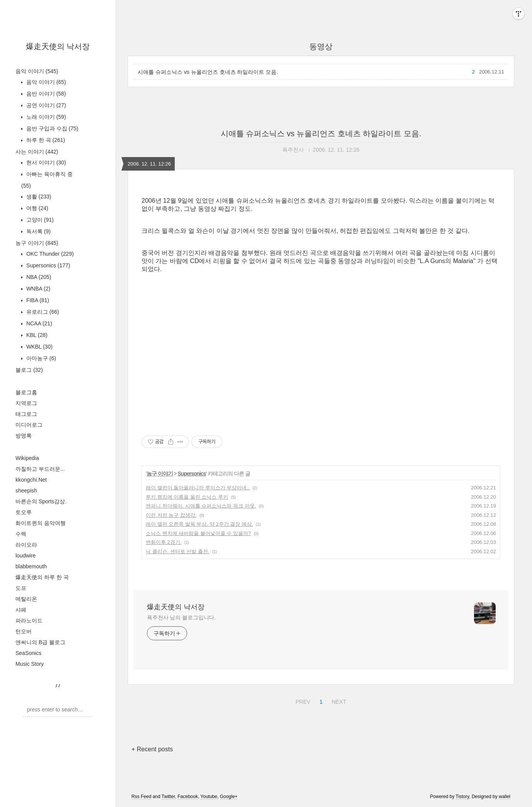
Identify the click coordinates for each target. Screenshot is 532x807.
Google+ (229, 797)
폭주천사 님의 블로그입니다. (181, 617)
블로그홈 (26, 392)
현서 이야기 (45, 162)
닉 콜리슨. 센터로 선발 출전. (178, 551)
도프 (21, 588)
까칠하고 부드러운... (40, 469)
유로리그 (42, 312)
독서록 (38, 231)
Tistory (463, 797)
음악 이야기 (37, 71)
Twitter (168, 797)
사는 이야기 (37, 152)
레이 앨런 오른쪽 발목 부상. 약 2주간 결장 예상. (199, 524)
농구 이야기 (37, 243)
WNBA (38, 289)
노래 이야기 (45, 117)
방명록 (24, 436)
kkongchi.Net (31, 480)
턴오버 (24, 631)
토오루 (24, 512)
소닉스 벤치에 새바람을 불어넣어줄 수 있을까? (198, 533)
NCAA (38, 323)
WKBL (39, 347)
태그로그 (26, 414)
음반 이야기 (45, 94)
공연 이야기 (45, 105)
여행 (37, 208)
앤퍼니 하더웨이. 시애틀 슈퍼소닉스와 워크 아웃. (201, 506)
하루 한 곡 (45, 140)
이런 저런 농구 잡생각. (171, 515)
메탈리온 (26, 599)
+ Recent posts (152, 749)
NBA (38, 277)
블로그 (29, 370)
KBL (36, 335)
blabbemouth (31, 566)
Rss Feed (141, 797)
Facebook (188, 797)
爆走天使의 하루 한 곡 (42, 577)
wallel (505, 797)
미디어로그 (29, 425)
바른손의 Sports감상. (41, 501)
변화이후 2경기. (164, 542)
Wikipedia (27, 458)
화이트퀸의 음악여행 (41, 523)
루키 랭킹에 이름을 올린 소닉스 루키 (187, 497)
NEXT (338, 701)
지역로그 (26, 403)
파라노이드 (29, 621)
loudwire (26, 556)
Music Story (30, 664)
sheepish (26, 491)
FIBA (37, 300)
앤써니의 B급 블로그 (40, 642)
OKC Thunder (49, 254)
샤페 (21, 610)
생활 (38, 197)
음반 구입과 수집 (51, 128)
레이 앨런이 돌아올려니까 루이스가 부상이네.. (198, 488)
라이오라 (26, 545)
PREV (302, 701)
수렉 (21, 534)
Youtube (209, 797)
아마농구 (40, 358)
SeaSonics (28, 653)
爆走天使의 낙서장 (58, 46)
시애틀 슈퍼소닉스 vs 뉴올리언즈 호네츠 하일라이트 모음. (208, 72)
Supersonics (48, 265)
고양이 (39, 220)
